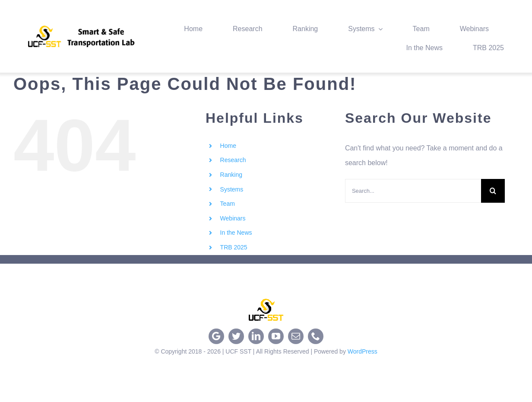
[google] (216, 336)
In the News (236, 233)
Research (233, 160)
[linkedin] (256, 336)
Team (228, 204)
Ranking (231, 175)
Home (228, 146)
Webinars (233, 218)
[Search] (493, 191)
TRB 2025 (234, 247)
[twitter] (236, 336)
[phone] (316, 336)
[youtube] (276, 336)
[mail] (296, 336)
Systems (232, 189)
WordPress (363, 351)
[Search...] (413, 191)
